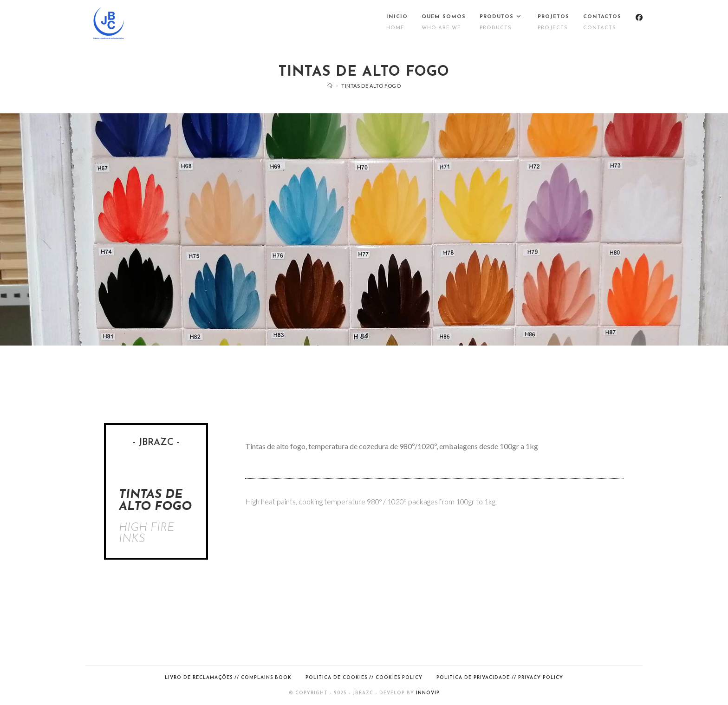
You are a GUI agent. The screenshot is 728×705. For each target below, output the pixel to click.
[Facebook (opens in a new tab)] (639, 17)
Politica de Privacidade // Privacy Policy (500, 678)
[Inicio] (330, 86)
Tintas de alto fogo (371, 86)
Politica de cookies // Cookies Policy (364, 678)
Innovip (428, 693)
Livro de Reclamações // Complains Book (228, 678)
